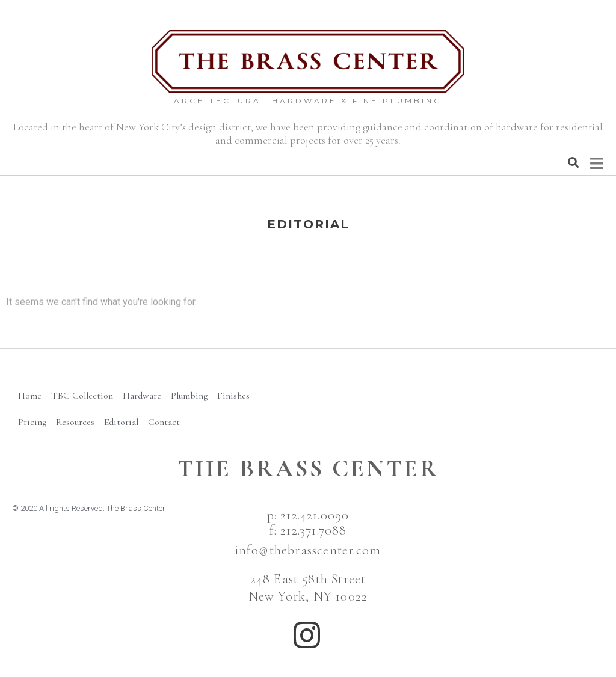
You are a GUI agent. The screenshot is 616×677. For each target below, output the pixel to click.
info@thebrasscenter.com (308, 550)
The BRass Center (308, 468)
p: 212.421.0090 (308, 515)
